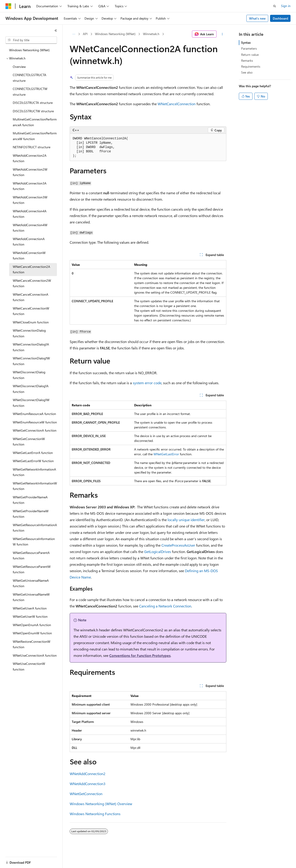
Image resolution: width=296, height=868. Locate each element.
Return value (250, 55)
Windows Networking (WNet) (115, 34)
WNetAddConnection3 (88, 784)
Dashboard (280, 18)
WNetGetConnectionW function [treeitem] (29, 442)
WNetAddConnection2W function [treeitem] (30, 172)
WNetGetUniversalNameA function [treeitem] (31, 583)
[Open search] (275, 6)
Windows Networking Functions (95, 814)
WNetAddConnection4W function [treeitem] (30, 228)
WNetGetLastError (166, 454)
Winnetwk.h (151, 34)
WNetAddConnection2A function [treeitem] (30, 158)
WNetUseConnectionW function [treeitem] (29, 666)
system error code (147, 383)
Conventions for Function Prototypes (140, 655)
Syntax (246, 42)
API (85, 34)
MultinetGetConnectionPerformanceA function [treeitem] (35, 122)
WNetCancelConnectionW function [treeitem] (31, 311)
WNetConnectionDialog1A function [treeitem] (31, 347)
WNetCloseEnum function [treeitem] (31, 322)
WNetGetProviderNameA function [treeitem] (30, 500)
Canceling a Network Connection (165, 606)
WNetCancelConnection (177, 104)
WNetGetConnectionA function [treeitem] (35, 430)
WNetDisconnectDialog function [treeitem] (29, 375)
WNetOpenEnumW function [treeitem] (32, 633)
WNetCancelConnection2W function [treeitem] (32, 283)
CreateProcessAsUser (178, 545)
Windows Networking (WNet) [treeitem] (29, 50)
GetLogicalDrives (158, 552)
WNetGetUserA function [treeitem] (30, 608)
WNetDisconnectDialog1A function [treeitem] (31, 389)
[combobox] (31, 40)
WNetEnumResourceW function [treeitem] (35, 422)
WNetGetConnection (86, 794)
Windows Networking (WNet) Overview (101, 804)
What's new (257, 18)
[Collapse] (56, 31)
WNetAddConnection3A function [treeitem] (30, 186)
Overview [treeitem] (19, 67)
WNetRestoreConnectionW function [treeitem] (32, 644)
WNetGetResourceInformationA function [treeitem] (35, 528)
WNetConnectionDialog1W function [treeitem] (31, 361)
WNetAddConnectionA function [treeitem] (29, 242)
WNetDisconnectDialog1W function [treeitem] (31, 403)
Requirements (251, 66)
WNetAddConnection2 (88, 774)
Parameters (249, 48)
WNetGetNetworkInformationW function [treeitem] (35, 486)
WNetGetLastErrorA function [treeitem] (33, 453)
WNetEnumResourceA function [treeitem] (34, 414)
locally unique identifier (186, 520)
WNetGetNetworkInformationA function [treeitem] (34, 472)
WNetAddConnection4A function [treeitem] (30, 214)
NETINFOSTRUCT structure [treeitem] (32, 147)
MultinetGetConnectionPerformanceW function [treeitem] (35, 136)
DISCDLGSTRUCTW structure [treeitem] (33, 111)
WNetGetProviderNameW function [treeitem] (31, 514)
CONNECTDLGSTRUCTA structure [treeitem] (29, 78)
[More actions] (222, 34)
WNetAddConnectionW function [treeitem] (29, 256)
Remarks (247, 60)
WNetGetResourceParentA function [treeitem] (31, 556)
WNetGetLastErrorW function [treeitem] (33, 461)
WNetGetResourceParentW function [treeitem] (32, 569)
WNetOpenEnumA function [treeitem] (32, 625)
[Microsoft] (8, 6)
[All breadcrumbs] (74, 34)
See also (247, 72)
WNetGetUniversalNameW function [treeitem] (31, 597)
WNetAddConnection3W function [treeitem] (30, 200)
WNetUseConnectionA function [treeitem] (35, 655)
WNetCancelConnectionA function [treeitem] (31, 297)
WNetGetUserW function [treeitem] (30, 616)
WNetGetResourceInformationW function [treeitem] (34, 542)
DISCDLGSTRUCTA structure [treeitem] (33, 103)
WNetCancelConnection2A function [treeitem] (31, 269)
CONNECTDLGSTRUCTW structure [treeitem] (30, 92)
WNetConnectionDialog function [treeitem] (29, 333)
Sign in (286, 6)
